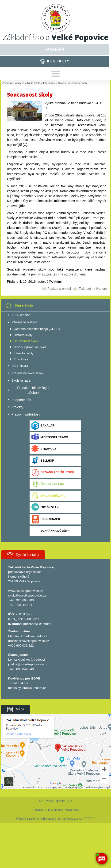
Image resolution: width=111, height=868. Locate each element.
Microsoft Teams (50, 437)
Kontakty (58, 61)
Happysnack (46, 519)
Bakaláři (54, 49)
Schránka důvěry (50, 531)
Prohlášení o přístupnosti (47, 810)
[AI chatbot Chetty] (102, 859)
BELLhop (43, 461)
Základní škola (56, 37)
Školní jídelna (48, 484)
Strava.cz (44, 449)
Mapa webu (72, 810)
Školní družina (48, 496)
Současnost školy (77, 83)
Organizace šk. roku (53, 472)
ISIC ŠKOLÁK (45, 508)
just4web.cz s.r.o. (73, 819)
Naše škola (34, 83)
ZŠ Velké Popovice (13, 83)
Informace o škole (54, 83)
